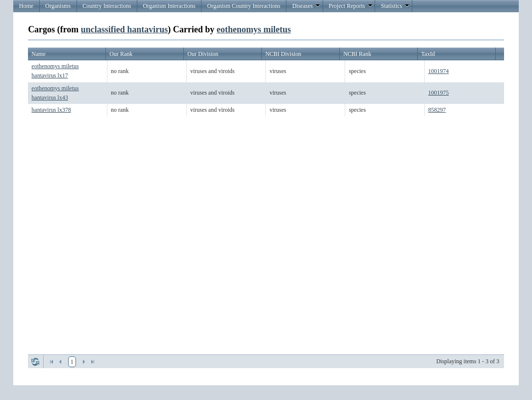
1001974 (438, 71)
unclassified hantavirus (125, 29)
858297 (437, 110)
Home (26, 6)
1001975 (438, 93)
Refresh (35, 362)
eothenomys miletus (254, 29)
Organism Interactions (169, 6)
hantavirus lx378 (51, 110)
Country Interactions (107, 6)
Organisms (58, 6)
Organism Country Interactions (244, 6)
